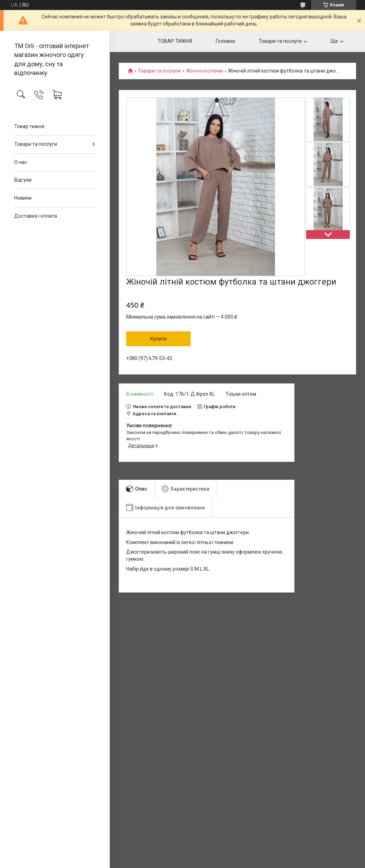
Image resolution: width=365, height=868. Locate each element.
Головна (225, 41)
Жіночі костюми (204, 71)
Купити (159, 339)
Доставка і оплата (36, 216)
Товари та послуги (36, 144)
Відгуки (23, 180)
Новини (23, 198)
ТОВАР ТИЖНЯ (175, 41)
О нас (21, 162)
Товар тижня (29, 126)
